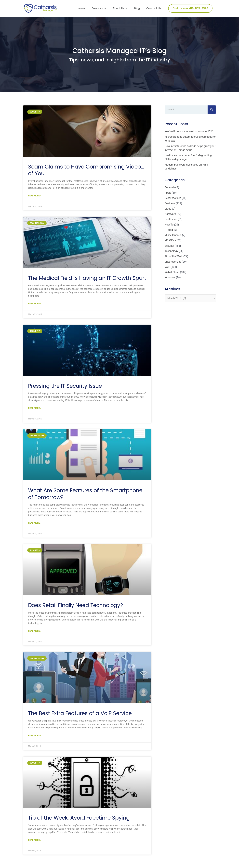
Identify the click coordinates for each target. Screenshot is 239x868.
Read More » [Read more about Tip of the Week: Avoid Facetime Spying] (35, 843)
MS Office (170, 242)
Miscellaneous (173, 237)
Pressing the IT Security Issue (65, 389)
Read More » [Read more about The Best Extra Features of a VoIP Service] (35, 739)
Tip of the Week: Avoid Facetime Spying (79, 821)
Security (169, 247)
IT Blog (169, 231)
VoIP (167, 268)
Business (170, 205)
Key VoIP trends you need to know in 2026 (189, 134)
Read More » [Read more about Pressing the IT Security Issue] (35, 411)
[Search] (212, 112)
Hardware (170, 216)
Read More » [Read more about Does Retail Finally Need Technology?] (35, 634)
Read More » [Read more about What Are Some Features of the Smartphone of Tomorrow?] (35, 526)
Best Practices (173, 200)
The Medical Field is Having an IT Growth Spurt (87, 280)
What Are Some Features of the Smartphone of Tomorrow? (85, 497)
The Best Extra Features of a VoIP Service (80, 716)
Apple (168, 195)
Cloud (168, 210)
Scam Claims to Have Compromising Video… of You (86, 172)
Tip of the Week (174, 258)
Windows (170, 279)
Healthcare (171, 221)
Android (169, 189)
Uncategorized (173, 263)
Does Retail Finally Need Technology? (76, 608)
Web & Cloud (172, 274)
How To (169, 226)
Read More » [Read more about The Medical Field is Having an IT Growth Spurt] (35, 306)
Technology (171, 253)
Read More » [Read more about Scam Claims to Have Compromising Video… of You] (35, 198)
